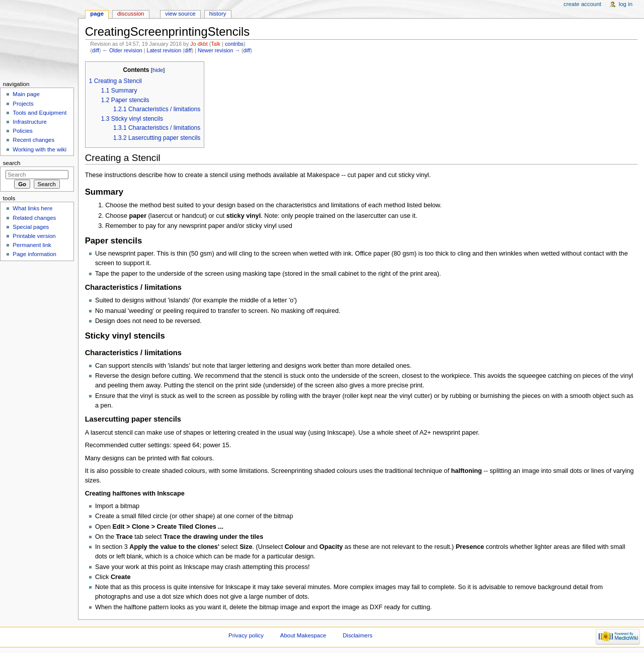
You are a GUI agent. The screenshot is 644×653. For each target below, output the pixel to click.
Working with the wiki (39, 149)
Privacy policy (246, 635)
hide (158, 70)
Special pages (31, 227)
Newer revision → (219, 50)
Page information (34, 254)
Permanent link (32, 245)
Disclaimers (357, 635)
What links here (32, 208)
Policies (22, 131)
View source (180, 14)
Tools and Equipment (39, 113)
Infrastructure (29, 122)
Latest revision (164, 50)
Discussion (131, 14)
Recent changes (33, 140)
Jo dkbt (199, 44)
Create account (582, 4)
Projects (23, 104)
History (218, 14)
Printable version (34, 236)
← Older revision (122, 50)
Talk (216, 44)
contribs (234, 44)
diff (96, 50)
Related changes (34, 218)
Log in (626, 4)
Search (12, 163)
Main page (26, 94)
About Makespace (303, 635)
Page (97, 14)
